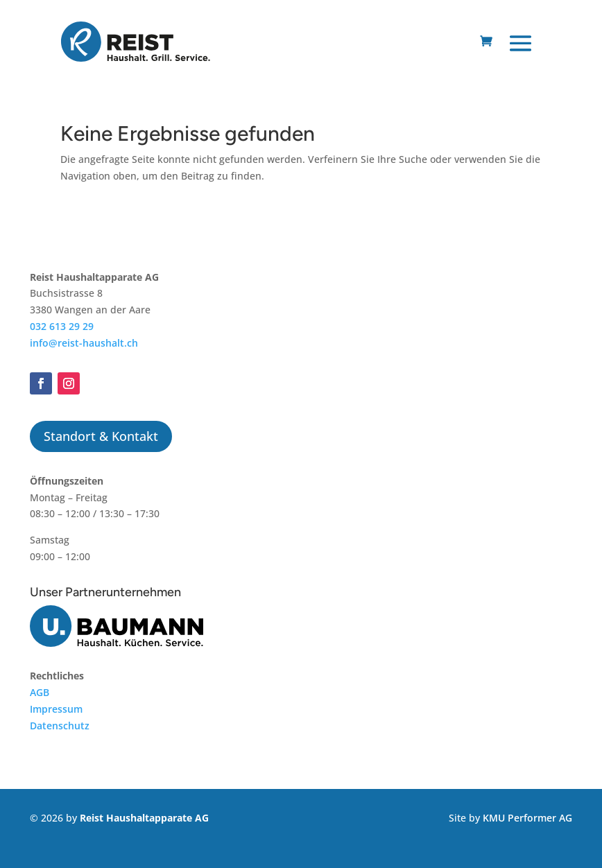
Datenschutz (60, 726)
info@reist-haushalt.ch (84, 343)
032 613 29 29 (62, 326)
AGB (40, 692)
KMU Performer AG (527, 818)
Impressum (56, 709)
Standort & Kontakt (101, 436)
